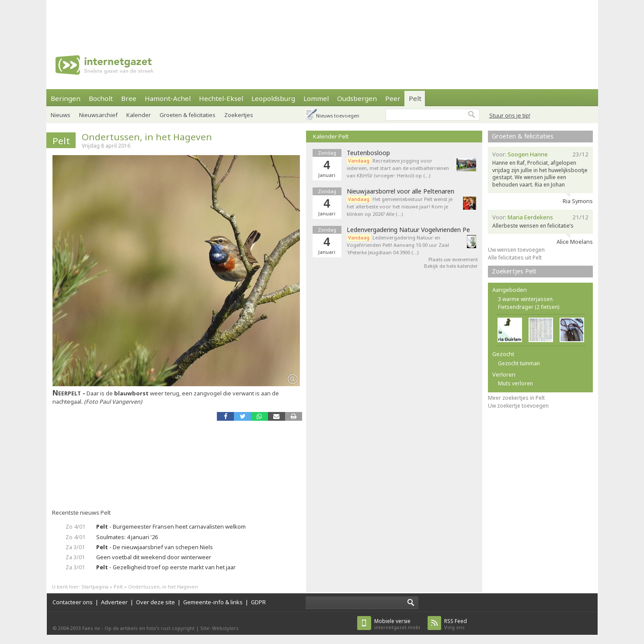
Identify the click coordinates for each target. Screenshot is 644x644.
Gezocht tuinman (519, 363)
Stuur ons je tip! (510, 115)
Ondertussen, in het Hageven (147, 137)
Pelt (415, 98)
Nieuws (61, 115)
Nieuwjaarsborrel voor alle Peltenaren (400, 191)
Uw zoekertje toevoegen (518, 406)
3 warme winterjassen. (526, 299)
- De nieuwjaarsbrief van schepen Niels (155, 547)
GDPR (258, 602)
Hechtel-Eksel (221, 98)
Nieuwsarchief (98, 115)
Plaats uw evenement (453, 259)
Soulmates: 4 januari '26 (127, 537)
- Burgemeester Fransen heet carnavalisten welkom (171, 526)
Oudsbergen (357, 98)
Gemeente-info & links (213, 602)
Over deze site (155, 602)
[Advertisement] (322, 20)
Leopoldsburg (273, 98)
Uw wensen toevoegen (516, 250)
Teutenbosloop (368, 153)
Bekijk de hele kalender (451, 266)
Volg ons (456, 624)
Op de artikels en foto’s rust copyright (150, 628)
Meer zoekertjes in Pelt (516, 398)
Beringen (66, 98)
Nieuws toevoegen (338, 116)
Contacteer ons (73, 602)
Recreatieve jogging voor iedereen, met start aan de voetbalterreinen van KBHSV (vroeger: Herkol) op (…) (398, 168)
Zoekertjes (239, 115)
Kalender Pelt (331, 136)
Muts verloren (515, 383)
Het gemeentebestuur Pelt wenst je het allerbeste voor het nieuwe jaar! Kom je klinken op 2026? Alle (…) (400, 206)
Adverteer (114, 602)
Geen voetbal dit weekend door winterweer (154, 557)
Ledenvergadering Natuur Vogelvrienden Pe (408, 230)
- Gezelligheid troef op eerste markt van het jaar (166, 567)
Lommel (316, 98)
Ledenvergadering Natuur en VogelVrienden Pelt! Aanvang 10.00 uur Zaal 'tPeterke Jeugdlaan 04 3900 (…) (398, 245)
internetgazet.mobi (397, 624)
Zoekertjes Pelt (514, 271)
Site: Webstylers (219, 628)
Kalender (139, 115)
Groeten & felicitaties (188, 115)
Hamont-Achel (168, 98)
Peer (393, 98)
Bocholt (101, 98)
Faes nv (91, 628)
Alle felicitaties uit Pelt (515, 258)
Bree (129, 98)
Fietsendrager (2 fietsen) (529, 307)
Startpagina (95, 587)
